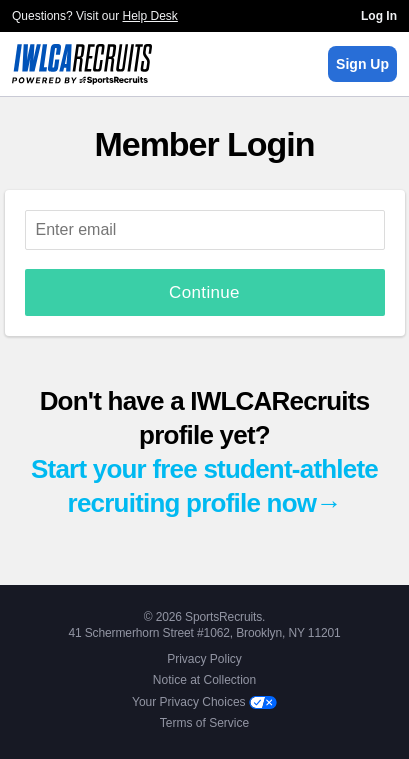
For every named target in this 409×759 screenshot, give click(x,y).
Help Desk (150, 16)
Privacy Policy (204, 659)
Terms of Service (204, 723)
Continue (204, 292)
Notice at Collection (204, 680)
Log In (379, 16)
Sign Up (362, 64)
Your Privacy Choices (204, 702)
